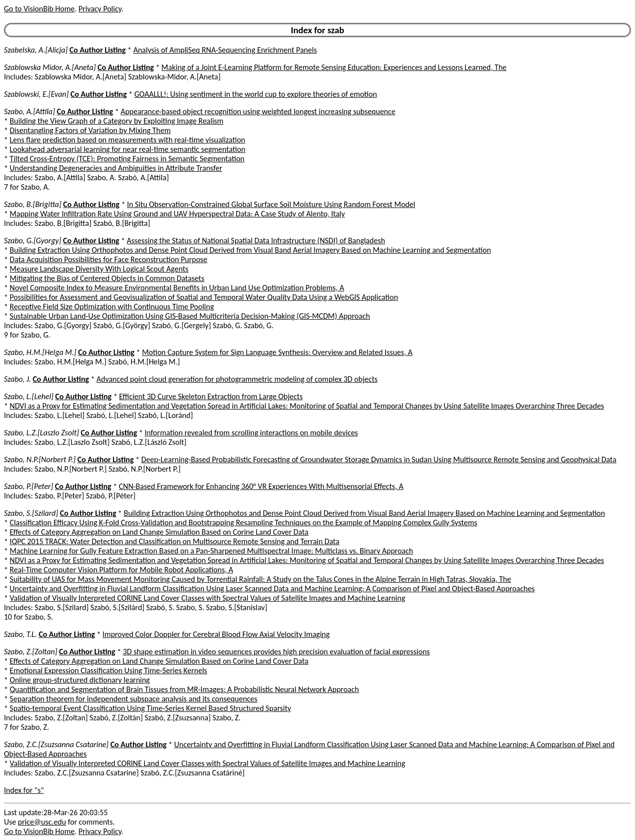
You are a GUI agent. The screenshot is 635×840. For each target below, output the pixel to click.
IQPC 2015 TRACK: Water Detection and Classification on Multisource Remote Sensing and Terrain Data (175, 541)
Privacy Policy (100, 9)
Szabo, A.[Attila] (30, 111)
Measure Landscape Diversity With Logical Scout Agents (99, 269)
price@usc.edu (42, 822)
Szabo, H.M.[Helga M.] (40, 352)
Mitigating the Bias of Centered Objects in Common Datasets (107, 278)
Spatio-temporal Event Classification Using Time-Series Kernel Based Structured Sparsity (151, 708)
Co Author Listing (97, 50)
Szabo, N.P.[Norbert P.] (40, 459)
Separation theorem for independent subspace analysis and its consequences (134, 699)
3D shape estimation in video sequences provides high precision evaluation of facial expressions (277, 652)
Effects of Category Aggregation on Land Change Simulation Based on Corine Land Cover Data (159, 532)
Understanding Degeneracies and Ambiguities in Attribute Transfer (116, 168)
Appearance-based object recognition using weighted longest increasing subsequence (258, 111)
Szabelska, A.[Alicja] (36, 50)
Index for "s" (24, 790)
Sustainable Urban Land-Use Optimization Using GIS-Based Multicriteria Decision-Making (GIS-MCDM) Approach (190, 316)
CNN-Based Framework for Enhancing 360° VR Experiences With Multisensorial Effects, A (261, 486)
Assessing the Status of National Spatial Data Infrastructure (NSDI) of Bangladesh (256, 241)
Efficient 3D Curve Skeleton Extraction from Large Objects (211, 396)
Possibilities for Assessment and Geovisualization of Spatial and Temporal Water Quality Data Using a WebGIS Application (204, 297)
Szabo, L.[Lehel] (29, 396)
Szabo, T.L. (20, 634)
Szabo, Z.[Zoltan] (31, 652)
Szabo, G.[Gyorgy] (32, 241)
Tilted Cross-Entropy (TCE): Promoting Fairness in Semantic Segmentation (127, 159)
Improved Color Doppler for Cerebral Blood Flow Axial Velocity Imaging (216, 634)
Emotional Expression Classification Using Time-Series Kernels (109, 670)
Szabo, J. (17, 379)
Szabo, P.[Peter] (29, 486)
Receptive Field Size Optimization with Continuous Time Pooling (112, 307)
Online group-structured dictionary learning (80, 680)
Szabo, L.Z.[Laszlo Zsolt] (41, 433)
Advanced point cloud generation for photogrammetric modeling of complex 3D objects (237, 379)
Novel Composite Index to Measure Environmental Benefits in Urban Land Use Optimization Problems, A (177, 288)
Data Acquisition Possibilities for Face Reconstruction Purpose (109, 259)
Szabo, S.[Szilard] (31, 513)
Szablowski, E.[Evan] (36, 94)
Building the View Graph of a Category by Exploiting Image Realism (117, 121)
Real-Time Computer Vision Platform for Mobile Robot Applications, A (122, 570)
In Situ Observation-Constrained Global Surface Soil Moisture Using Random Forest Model (271, 204)
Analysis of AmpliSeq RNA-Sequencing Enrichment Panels (225, 50)
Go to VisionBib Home (39, 9)
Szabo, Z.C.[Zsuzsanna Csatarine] (56, 744)
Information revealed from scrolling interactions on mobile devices (251, 433)
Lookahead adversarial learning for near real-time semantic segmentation (128, 149)
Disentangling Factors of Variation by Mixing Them (90, 130)
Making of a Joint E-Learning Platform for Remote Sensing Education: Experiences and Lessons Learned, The (334, 67)
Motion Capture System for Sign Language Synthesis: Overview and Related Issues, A (277, 352)
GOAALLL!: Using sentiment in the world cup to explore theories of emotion (256, 94)
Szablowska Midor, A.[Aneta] (50, 67)
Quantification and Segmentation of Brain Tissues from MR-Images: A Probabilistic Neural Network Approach (185, 689)
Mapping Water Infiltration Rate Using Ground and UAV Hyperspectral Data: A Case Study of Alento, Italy (178, 214)
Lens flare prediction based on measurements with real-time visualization (128, 140)
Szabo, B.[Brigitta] (33, 204)
